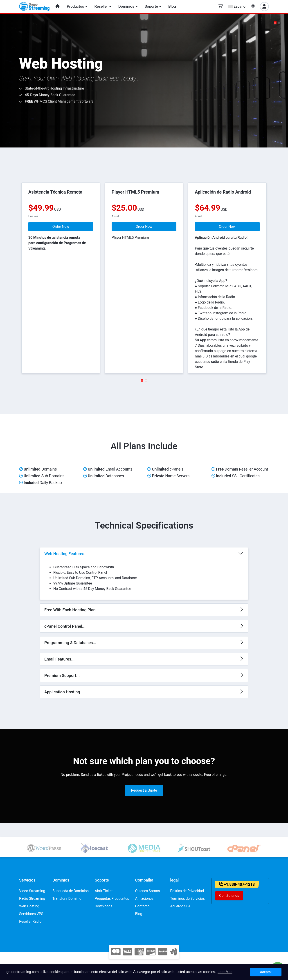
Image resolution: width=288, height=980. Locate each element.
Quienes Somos (148, 891)
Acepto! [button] (266, 972)
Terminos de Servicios (187, 899)
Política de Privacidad (187, 891)
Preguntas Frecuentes (112, 899)
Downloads (103, 906)
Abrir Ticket (104, 891)
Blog (139, 914)
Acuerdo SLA (180, 906)
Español (237, 6)
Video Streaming (32, 891)
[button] (275, 23)
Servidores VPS (31, 914)
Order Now (61, 227)
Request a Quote (144, 790)
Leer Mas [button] (225, 972)
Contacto (142, 906)
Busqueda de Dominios (71, 891)
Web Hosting (29, 906)
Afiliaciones (144, 899)
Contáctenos (229, 896)
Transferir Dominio (67, 899)
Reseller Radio (30, 921)
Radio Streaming (32, 899)
